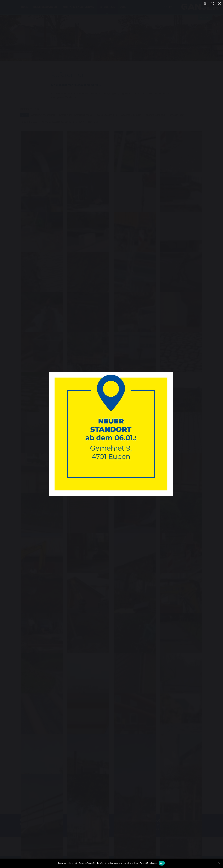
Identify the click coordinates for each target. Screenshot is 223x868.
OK (162, 863)
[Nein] (219, 863)
